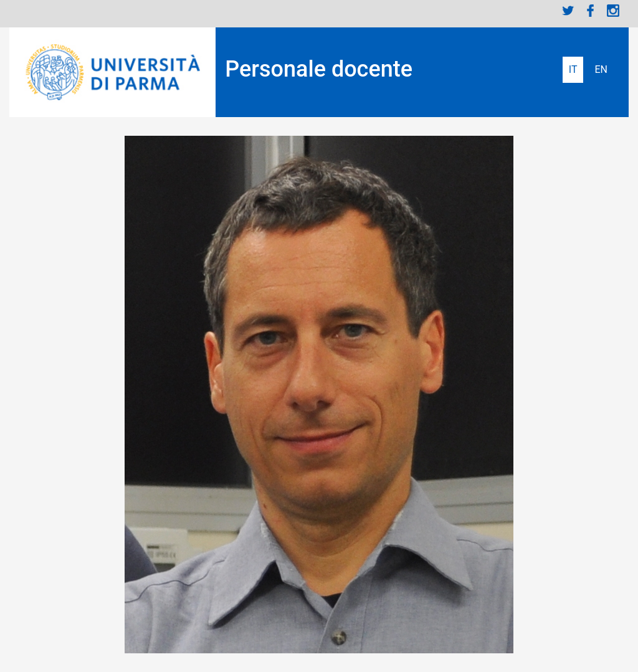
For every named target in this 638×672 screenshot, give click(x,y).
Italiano (573, 70)
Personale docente (319, 69)
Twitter (568, 11)
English (601, 70)
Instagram (613, 11)
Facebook (591, 11)
